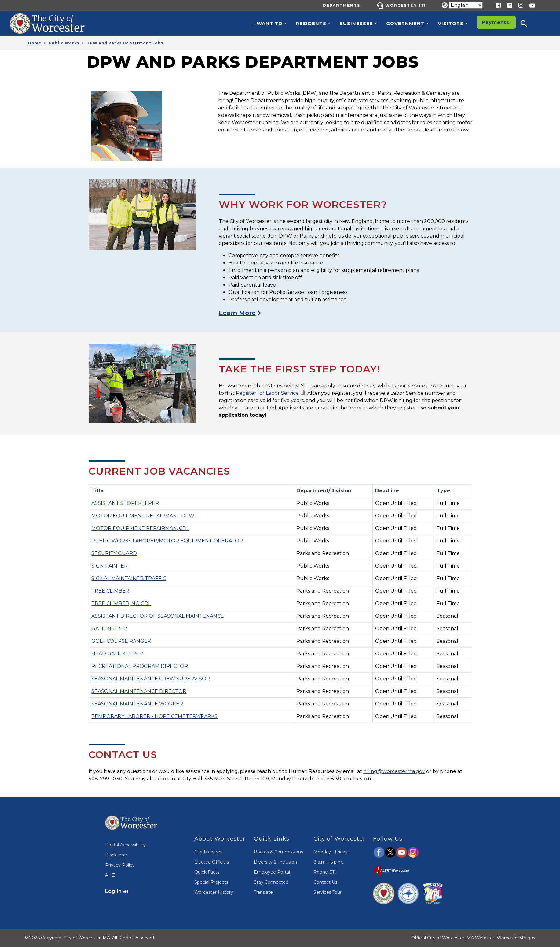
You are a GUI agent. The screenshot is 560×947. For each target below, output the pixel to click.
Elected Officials (212, 862)
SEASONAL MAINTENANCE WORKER (137, 704)
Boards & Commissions (278, 852)
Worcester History (214, 892)
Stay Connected (271, 882)
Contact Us (325, 882)
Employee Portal (272, 872)
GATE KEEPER (109, 629)
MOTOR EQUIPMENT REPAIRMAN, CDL (140, 528)
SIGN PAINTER (110, 566)
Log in (113, 891)
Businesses (356, 23)
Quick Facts (207, 872)
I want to (268, 23)
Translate (263, 892)
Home (35, 43)
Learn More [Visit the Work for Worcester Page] (237, 313)
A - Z (110, 875)
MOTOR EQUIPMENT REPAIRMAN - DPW (143, 516)
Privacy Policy (120, 865)
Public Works (64, 43)
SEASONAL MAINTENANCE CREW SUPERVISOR (151, 679)
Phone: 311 (325, 872)
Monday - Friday (331, 852)
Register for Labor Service (267, 393)
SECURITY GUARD (114, 553)
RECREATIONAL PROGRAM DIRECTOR (140, 666)
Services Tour (328, 892)
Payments (496, 22)
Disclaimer (116, 855)
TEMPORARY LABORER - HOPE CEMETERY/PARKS (154, 716)
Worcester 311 (405, 5)
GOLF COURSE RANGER (121, 641)
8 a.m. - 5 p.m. (328, 862)
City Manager (209, 852)
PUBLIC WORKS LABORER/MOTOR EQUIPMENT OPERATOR (167, 541)
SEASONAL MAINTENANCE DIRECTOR (139, 691)
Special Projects (211, 882)
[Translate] (466, 5)
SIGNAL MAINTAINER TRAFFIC (129, 578)
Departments (342, 5)
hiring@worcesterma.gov (394, 771)
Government (405, 23)
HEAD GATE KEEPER (117, 654)
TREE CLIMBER (110, 591)
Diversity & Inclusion (275, 862)
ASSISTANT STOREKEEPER (125, 503)
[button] (528, 24)
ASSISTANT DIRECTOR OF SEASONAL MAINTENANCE (158, 616)
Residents (311, 23)
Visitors (451, 23)
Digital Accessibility (125, 845)
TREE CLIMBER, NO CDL (121, 603)
